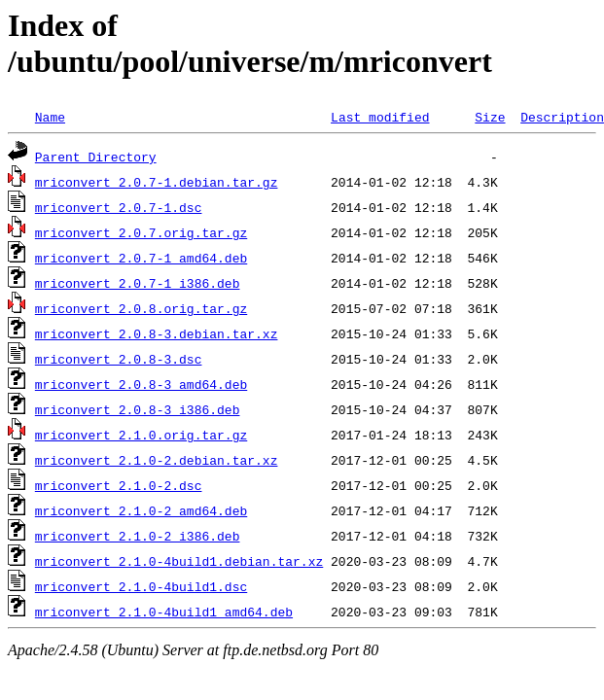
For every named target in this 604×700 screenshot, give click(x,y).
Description (562, 117)
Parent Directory (96, 157)
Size (490, 117)
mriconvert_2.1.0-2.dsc (119, 485)
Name (50, 117)
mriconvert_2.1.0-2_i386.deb (138, 536)
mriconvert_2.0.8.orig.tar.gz (141, 308)
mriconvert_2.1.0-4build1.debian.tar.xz (179, 561)
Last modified (380, 117)
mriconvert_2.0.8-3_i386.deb (138, 409)
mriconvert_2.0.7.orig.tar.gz (141, 232)
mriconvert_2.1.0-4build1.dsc (141, 586)
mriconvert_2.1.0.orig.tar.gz (141, 435)
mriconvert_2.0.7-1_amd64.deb (141, 258)
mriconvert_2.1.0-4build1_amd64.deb (164, 612)
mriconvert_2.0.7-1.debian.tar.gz (157, 182)
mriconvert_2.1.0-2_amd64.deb (141, 510)
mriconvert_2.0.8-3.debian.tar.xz (157, 333)
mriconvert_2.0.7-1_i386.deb (138, 283)
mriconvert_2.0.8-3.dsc (119, 359)
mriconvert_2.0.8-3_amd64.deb (141, 384)
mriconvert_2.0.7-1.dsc (119, 207)
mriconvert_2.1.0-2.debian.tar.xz (157, 460)
